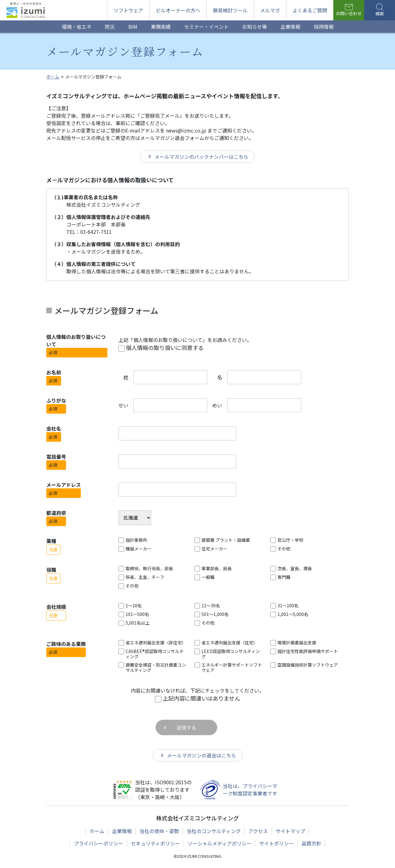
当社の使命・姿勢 (159, 831)
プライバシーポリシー (98, 843)
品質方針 (311, 843)
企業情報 (122, 831)
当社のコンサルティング (214, 831)
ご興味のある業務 (66, 644)
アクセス (258, 831)
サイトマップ (290, 831)
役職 (51, 570)
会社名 (54, 428)
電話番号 (56, 457)
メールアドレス (64, 485)
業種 (51, 541)
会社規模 (56, 607)
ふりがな (56, 400)
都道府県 (56, 513)
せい (123, 405)
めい (217, 405)
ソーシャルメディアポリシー (220, 843)
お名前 (54, 372)
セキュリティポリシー (155, 843)
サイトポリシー (276, 843)
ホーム (97, 831)
